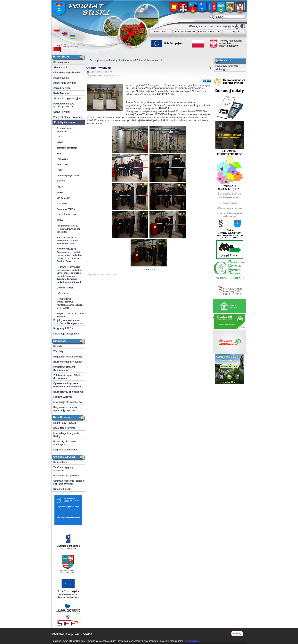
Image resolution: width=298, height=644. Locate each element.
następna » (149, 269)
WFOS (136, 60)
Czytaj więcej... (193, 641)
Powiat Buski (160, 31)
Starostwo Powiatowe (185, 31)
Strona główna (97, 60)
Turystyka (234, 31)
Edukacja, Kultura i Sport (209, 31)
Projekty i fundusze (119, 60)
